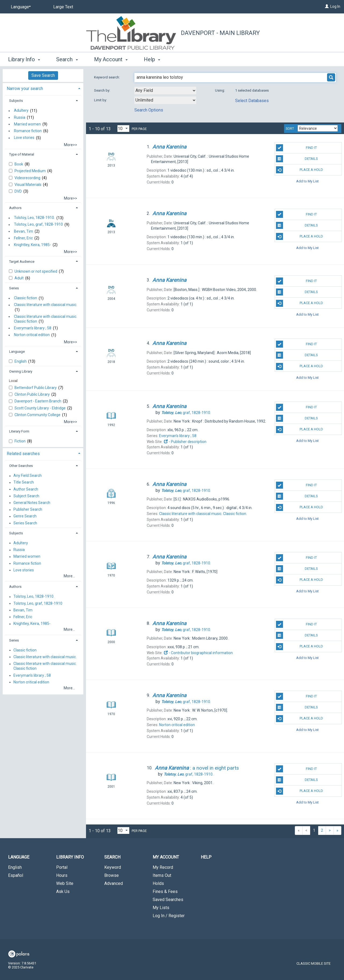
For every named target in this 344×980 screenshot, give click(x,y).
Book (19, 164)
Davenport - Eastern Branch (38, 401)
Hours (62, 875)
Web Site (65, 883)
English (21, 361)
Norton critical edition (32, 335)
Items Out (162, 875)
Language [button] (17, 352)
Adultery (21, 111)
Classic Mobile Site (313, 963)
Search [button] (67, 59)
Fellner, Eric (23, 238)
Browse (112, 875)
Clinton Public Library (33, 394)
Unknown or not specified (36, 271)
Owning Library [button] (21, 371)
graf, (186, 413)
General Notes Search (32, 503)
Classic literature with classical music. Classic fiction (46, 319)
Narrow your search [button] (25, 89)
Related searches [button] (23, 454)
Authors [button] (15, 208)
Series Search (25, 523)
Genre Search (25, 516)
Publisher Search (28, 510)
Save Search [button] (43, 75)
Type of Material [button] (22, 154)
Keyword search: (107, 77)
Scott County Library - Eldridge (40, 408)
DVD (19, 191)
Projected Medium (31, 171)
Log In (335, 6)
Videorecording (28, 178)
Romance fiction (28, 131)
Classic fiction (26, 298)
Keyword (113, 867)
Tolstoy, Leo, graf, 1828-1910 (38, 225)
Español (16, 875)
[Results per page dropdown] (123, 129)
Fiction (20, 441)
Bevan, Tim (24, 231)
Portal (62, 867)
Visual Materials (28, 185)
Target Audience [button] (22, 262)
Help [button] (152, 59)
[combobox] (165, 91)
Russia (20, 117)
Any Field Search (28, 476)
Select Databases (252, 101)
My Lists (161, 908)
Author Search (26, 489)
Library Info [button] (24, 59)
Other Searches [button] (21, 466)
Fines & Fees (165, 891)
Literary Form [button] (19, 431)
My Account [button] (111, 59)
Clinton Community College (38, 415)
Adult (19, 278)
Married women (27, 124)
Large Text (63, 7)
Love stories (24, 138)
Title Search (24, 482)
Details (297, 159)
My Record (163, 867)
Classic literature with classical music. (46, 305)
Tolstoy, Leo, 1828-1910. (34, 218)
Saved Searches (168, 900)
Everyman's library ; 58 (33, 328)
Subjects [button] (16, 101)
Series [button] (14, 288)
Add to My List (307, 181)
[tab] (43, 88)
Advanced (114, 883)
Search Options (149, 110)
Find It (296, 148)
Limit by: (101, 100)
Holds (158, 883)
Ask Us (63, 891)
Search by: (103, 90)
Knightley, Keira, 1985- (33, 245)
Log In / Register (169, 916)
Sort (290, 129)
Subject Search (26, 496)
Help (206, 857)
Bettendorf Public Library (36, 388)
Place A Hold (300, 170)
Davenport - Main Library (220, 33)
